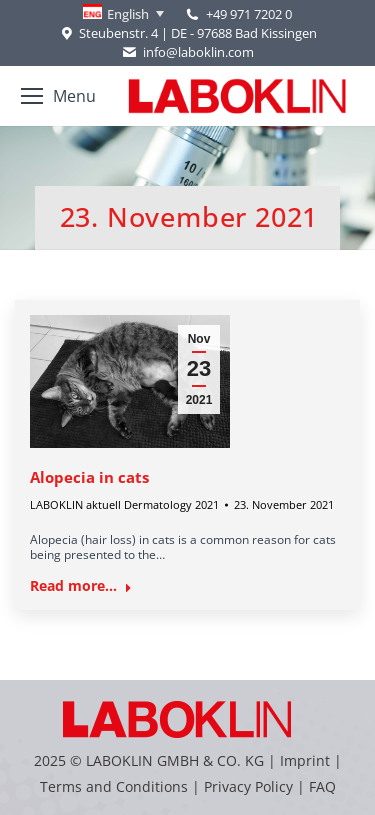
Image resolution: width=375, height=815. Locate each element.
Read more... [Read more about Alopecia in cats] (81, 586)
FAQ (322, 786)
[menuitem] (123, 14)
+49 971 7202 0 (249, 14)
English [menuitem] (128, 14)
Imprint (305, 760)
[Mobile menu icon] (58, 96)
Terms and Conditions (116, 786)
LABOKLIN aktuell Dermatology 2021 (124, 504)
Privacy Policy (248, 786)
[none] (123, 14)
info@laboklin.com (187, 52)
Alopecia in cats (89, 477)
